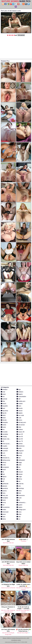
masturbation (21, 397)
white (19, 514)
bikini (3, 415)
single (19, 477)
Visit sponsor (21, 35)
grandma (4, 488)
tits (18, 500)
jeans (3, 514)
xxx (18, 519)
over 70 (20, 441)
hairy (3, 493)
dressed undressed (7, 458)
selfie (19, 465)
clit (2, 441)
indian (3, 510)
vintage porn (21, 510)
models (20, 404)
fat (2, 472)
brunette (4, 432)
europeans (5, 467)
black (3, 418)
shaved (20, 472)
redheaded (21, 460)
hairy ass (4, 495)
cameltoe (4, 434)
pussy (19, 455)
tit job (19, 498)
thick (19, 493)
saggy (19, 462)
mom (19, 406)
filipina (4, 477)
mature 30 (20, 432)
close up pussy (6, 444)
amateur (4, 389)
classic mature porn (8, 439)
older (19, 427)
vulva (19, 512)
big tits (4, 413)
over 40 (20, 434)
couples (4, 446)
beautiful (4, 406)
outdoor (20, 429)
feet (3, 474)
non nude (20, 415)
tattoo (19, 491)
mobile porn (21, 401)
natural (19, 411)
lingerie (20, 394)
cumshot (4, 451)
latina (3, 519)
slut (18, 481)
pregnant (20, 451)
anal (3, 392)
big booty (4, 411)
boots (3, 427)
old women (21, 425)
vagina (19, 507)
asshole (4, 399)
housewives (5, 507)
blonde (4, 420)
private (19, 453)
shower (20, 474)
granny (4, 491)
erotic (3, 465)
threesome (21, 495)
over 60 (20, 439)
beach (3, 404)
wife (19, 517)
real (19, 458)
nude (19, 418)
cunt (3, 453)
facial (3, 470)
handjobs (4, 498)
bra (3, 429)
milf (18, 399)
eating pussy (5, 460)
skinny (19, 479)
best (3, 408)
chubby (4, 437)
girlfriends (5, 484)
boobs (3, 425)
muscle (20, 408)
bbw (3, 401)
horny (3, 502)
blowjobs (4, 422)
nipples (20, 413)
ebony (3, 462)
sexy (19, 470)
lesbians (20, 392)
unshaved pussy (22, 502)
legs (19, 389)
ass (3, 397)
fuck (3, 479)
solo (19, 486)
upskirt (19, 505)
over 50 (20, 437)
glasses (4, 486)
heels (3, 500)
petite (19, 448)
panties (20, 444)
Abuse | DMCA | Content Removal (12, 638)
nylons (19, 420)
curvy (3, 455)
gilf (3, 481)
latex (3, 517)
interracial (5, 512)
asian (3, 394)
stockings (20, 488)
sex (18, 467)
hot (3, 505)
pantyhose (21, 446)
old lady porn (21, 422)
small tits (20, 484)
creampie (4, 448)
